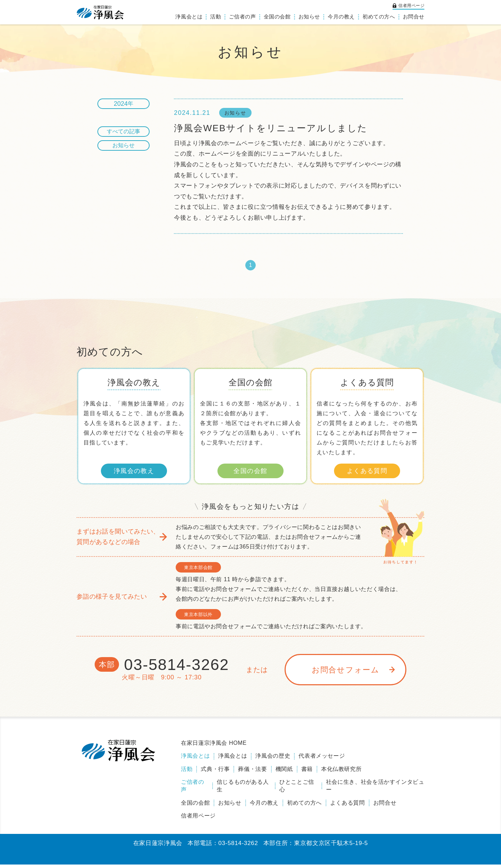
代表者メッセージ (322, 759)
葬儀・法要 (252, 772)
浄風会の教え (134, 474)
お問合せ (414, 17)
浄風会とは (189, 17)
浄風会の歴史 (273, 759)
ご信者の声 (242, 17)
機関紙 (284, 772)
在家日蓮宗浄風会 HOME (214, 746)
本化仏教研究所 (341, 772)
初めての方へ (379, 17)
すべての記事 (124, 131)
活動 (216, 17)
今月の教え (341, 17)
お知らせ (309, 17)
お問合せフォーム (346, 673)
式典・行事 (215, 772)
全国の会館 (277, 17)
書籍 (307, 772)
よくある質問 (367, 474)
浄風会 (101, 12)
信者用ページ (411, 6)
